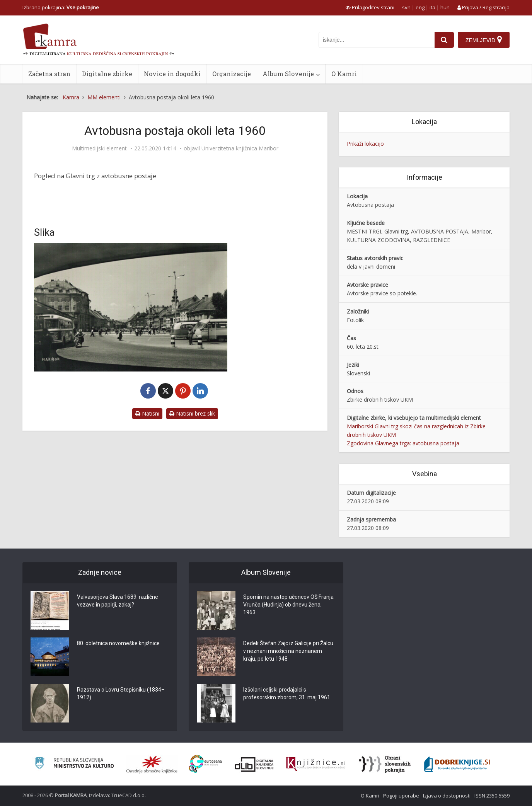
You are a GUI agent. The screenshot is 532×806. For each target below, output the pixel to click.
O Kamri (344, 74)
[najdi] (444, 40)
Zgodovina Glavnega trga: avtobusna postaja (403, 443)
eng (420, 7)
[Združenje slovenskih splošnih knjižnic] (316, 764)
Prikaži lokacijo (365, 144)
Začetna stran (49, 74)
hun (445, 7)
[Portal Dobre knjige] (457, 764)
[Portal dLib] (254, 764)
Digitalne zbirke (107, 74)
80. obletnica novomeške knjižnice (118, 643)
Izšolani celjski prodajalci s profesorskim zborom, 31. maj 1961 (287, 694)
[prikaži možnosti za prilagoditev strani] (370, 7)
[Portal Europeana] (205, 764)
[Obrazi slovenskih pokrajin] (385, 764)
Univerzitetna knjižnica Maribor (240, 148)
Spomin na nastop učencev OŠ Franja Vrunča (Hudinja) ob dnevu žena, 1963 (288, 605)
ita (432, 7)
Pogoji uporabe (401, 796)
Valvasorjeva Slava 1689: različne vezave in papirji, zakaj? (118, 601)
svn (406, 7)
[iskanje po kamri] (377, 40)
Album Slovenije (288, 74)
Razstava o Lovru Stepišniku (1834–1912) (121, 694)
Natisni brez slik (192, 413)
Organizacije (232, 74)
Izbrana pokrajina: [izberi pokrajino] (61, 7)
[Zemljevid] (484, 40)
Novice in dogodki (172, 74)
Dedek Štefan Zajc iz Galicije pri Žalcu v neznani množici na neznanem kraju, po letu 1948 (288, 651)
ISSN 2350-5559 (492, 796)
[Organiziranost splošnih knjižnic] (152, 764)
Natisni (147, 413)
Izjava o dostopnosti (447, 796)
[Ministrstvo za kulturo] (74, 764)
